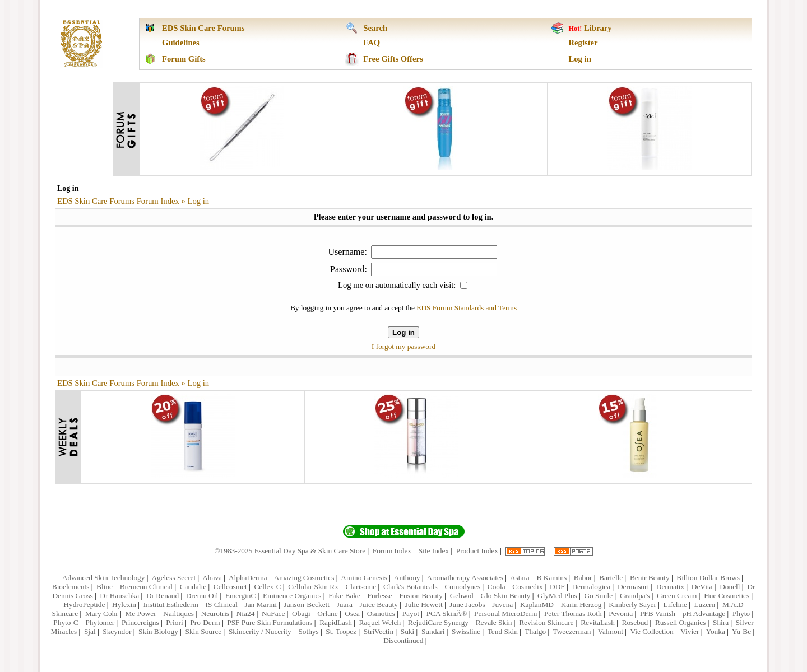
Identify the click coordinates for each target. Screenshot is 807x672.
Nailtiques (178, 613)
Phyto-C (66, 622)
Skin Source (203, 631)
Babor (583, 578)
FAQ (372, 43)
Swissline (466, 631)
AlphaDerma (248, 578)
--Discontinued (401, 640)
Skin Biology (158, 631)
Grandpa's (635, 596)
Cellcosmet (230, 587)
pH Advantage (704, 613)
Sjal (90, 631)
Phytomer (100, 622)
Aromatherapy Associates (465, 578)
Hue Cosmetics (727, 596)
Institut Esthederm (171, 605)
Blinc (105, 587)
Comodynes (462, 587)
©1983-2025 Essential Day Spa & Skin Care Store (290, 551)
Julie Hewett (424, 605)
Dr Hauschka (119, 596)
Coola (497, 587)
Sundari (433, 631)
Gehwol (462, 596)
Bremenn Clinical (146, 587)
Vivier (690, 631)
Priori (174, 622)
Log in (580, 59)
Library (598, 28)
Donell (730, 587)
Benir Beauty (650, 578)
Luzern (704, 605)
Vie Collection (651, 631)
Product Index (477, 551)
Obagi (301, 613)
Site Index (434, 551)
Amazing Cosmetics (304, 578)
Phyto (741, 613)
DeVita (702, 587)
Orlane (327, 613)
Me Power (140, 613)
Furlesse (379, 596)
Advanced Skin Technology (104, 578)
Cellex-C (267, 587)
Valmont (611, 631)
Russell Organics (680, 622)
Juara (345, 605)
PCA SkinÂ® (447, 613)
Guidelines (181, 43)
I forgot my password (403, 346)
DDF (557, 587)
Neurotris (215, 613)
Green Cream (677, 596)
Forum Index (392, 551)
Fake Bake (344, 596)
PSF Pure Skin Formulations (270, 622)
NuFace (273, 613)
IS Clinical (221, 605)
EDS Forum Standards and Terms (467, 308)
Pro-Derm (205, 622)
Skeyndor (117, 631)
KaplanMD (537, 605)
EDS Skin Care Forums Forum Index (118, 201)
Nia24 (246, 613)
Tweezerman (572, 631)
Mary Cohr (102, 613)
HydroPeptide (84, 605)
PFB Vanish (658, 613)
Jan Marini (261, 605)
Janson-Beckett (307, 605)
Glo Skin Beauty (506, 596)
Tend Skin (503, 631)
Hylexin (124, 605)
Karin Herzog (581, 605)
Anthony (407, 578)
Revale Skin (494, 622)
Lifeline (675, 605)
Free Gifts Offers (393, 59)
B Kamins (551, 578)
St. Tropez (341, 631)
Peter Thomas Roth (573, 613)
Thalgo (535, 631)
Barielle (611, 578)
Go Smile (598, 596)
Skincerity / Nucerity (260, 631)
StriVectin (379, 631)
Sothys (308, 631)
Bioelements (71, 587)
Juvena (502, 605)
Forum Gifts (184, 59)
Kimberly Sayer (632, 605)
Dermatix (670, 587)
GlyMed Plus (557, 596)
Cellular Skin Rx (313, 587)
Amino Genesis (364, 578)
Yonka (716, 631)
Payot (411, 613)
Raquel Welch (380, 622)
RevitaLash (598, 622)
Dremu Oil (202, 596)
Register (583, 43)
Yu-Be (741, 631)
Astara (520, 578)
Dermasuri (633, 587)
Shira (721, 622)
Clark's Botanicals (411, 587)
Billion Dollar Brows (708, 578)
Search (375, 28)
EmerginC (241, 596)
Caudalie (193, 587)
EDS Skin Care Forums (203, 28)
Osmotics (381, 613)
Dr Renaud (163, 596)
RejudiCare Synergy (438, 622)
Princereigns (140, 622)
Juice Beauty (378, 605)
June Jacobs (467, 605)
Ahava (212, 578)
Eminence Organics (292, 596)
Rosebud (635, 622)
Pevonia (621, 613)
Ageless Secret (173, 578)
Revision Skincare (546, 622)
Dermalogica (591, 587)
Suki (407, 631)
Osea (352, 613)
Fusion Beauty (421, 596)
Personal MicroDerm (505, 613)
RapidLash (336, 622)
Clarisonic (361, 587)
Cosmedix (527, 587)
